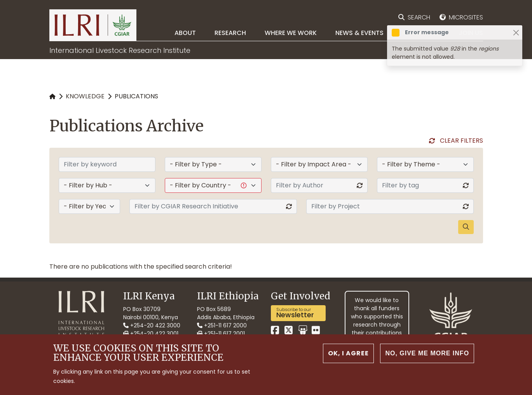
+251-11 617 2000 (222, 325)
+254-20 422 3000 (152, 325)
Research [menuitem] (230, 33)
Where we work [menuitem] (291, 33)
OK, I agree (348, 353)
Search (419, 17)
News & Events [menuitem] (359, 33)
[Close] (516, 32)
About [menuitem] (185, 33)
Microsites (466, 17)
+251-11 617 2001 (221, 334)
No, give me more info (427, 353)
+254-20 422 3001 (151, 334)
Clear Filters (461, 141)
